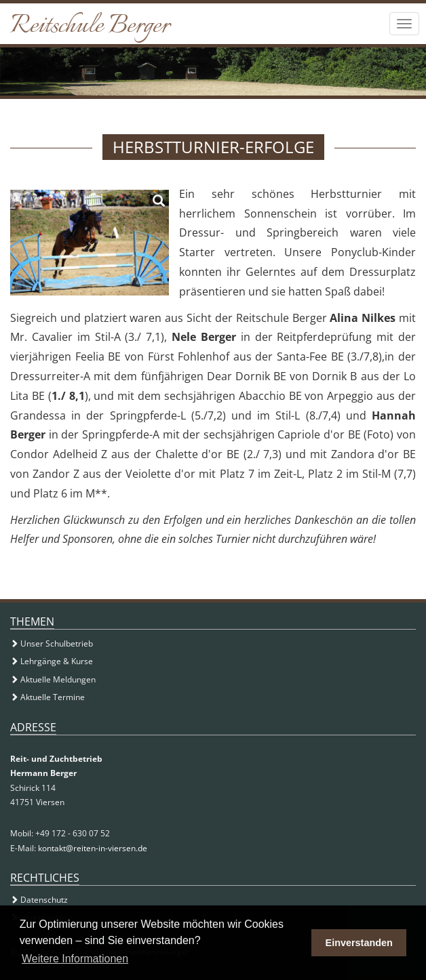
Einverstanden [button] (359, 943)
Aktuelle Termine (47, 697)
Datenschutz (39, 900)
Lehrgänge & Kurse (52, 661)
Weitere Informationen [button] (75, 959)
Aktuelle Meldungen (53, 679)
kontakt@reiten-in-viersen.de (93, 848)
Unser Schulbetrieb (52, 644)
